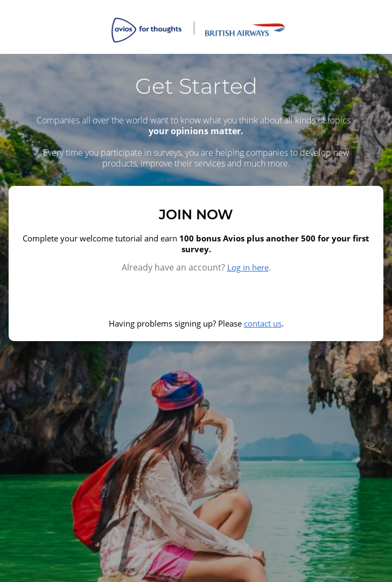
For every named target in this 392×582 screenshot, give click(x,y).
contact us (263, 323)
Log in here (248, 267)
